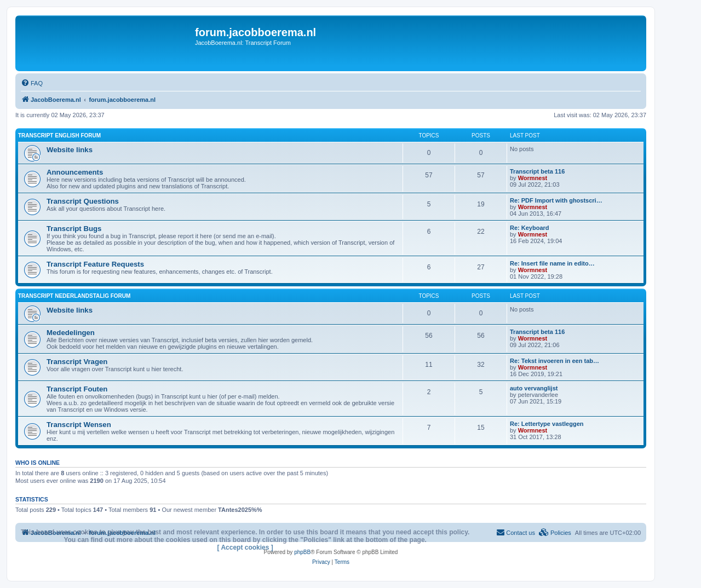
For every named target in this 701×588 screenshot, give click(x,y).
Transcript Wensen (79, 425)
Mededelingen (71, 333)
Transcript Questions (83, 201)
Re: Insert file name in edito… (552, 263)
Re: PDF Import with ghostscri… (556, 200)
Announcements (75, 172)
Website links (70, 150)
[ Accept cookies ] (245, 547)
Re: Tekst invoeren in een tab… (555, 361)
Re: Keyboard (530, 228)
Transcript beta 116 (537, 171)
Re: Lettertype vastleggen (547, 424)
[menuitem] (32, 83)
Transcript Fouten (77, 389)
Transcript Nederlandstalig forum (74, 296)
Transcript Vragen (77, 362)
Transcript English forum (59, 136)
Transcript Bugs (74, 229)
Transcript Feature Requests (95, 264)
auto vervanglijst (534, 388)
